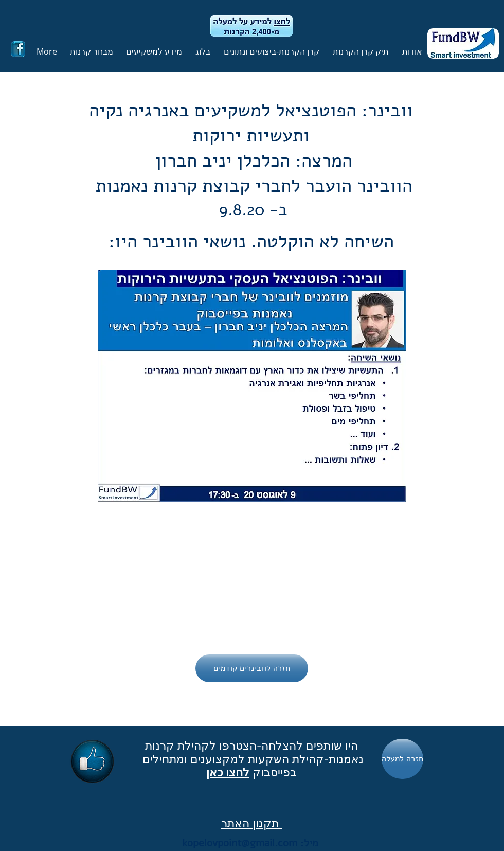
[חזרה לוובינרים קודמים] (252, 668)
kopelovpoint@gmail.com (240, 843)
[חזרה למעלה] (402, 759)
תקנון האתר (251, 823)
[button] (359, 51)
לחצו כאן (228, 772)
